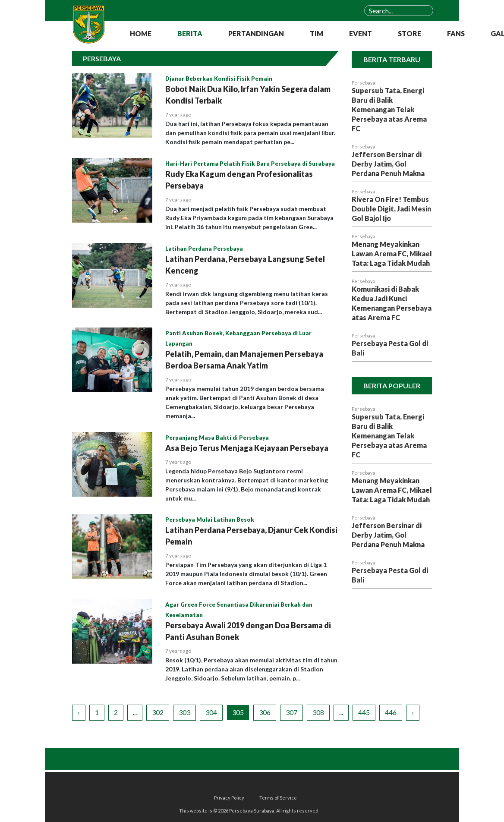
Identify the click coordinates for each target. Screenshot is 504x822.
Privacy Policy (229, 798)
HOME (141, 33)
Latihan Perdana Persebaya (204, 249)
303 (184, 712)
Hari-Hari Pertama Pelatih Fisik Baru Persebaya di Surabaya (250, 164)
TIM (317, 33)
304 (211, 712)
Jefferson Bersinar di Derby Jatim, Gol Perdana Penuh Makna (388, 164)
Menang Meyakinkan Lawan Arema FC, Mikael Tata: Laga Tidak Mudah (392, 254)
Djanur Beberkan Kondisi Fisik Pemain (219, 79)
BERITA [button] (190, 33)
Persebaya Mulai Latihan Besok (210, 520)
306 (265, 712)
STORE (409, 33)
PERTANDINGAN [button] (256, 33)
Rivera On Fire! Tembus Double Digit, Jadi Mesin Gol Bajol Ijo (391, 209)
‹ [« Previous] (79, 712)
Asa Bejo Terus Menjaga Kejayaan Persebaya (247, 448)
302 (158, 712)
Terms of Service (278, 798)
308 (318, 712)
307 (291, 712)
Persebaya (364, 83)
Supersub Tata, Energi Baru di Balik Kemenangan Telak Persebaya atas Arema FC (389, 109)
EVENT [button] (361, 33)
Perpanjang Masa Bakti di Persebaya (217, 438)
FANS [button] (456, 33)
